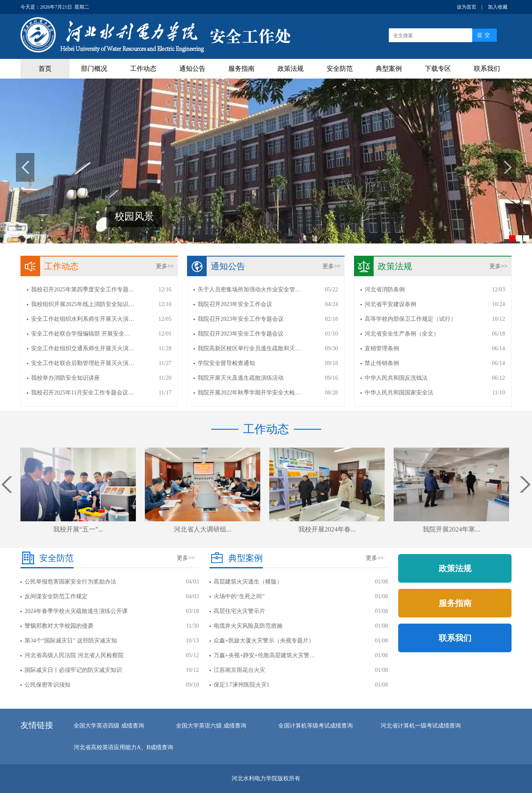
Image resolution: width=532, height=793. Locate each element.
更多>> (165, 266)
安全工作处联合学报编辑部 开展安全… (81, 334)
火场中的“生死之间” (239, 596)
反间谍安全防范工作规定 (56, 596)
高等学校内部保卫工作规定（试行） (410, 319)
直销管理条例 (382, 348)
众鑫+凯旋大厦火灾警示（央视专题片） (264, 641)
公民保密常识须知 (47, 685)
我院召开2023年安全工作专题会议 (241, 319)
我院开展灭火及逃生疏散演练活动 (241, 378)
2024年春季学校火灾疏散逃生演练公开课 (76, 611)
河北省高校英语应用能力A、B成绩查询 (123, 747)
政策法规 (291, 69)
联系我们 (487, 69)
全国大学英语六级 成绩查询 (211, 726)
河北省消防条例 (385, 289)
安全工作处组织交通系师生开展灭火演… (83, 348)
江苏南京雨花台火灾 (239, 670)
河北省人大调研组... (203, 529)
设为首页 (467, 7)
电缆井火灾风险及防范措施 (248, 626)
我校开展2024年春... (327, 529)
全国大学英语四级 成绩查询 (109, 726)
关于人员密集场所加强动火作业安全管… (249, 289)
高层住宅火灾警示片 (239, 611)
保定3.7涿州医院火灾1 (242, 685)
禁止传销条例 (382, 363)
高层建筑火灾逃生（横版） (248, 582)
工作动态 (143, 69)
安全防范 (340, 69)
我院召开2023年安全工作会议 (235, 304)
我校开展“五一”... (78, 529)
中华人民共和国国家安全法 (399, 393)
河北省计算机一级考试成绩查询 (421, 726)
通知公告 (192, 69)
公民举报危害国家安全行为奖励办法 (70, 582)
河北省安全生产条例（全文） (402, 334)
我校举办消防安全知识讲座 (65, 378)
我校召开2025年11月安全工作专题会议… (82, 393)
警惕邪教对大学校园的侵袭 (59, 626)
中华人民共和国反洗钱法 (396, 378)
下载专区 (438, 69)
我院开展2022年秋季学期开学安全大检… (249, 393)
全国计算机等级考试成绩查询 (316, 726)
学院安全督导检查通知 (226, 363)
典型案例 (389, 69)
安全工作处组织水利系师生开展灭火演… (83, 319)
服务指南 (241, 69)
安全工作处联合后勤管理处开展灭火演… (83, 363)
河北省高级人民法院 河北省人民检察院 (74, 655)
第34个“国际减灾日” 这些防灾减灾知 (71, 641)
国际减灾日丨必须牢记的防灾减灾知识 (73, 670)
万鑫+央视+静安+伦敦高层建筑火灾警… (264, 655)
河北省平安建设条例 (390, 304)
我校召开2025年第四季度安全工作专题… (83, 289)
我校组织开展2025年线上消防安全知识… (83, 304)
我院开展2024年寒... (451, 529)
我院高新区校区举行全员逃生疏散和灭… (249, 348)
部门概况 (94, 69)
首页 (45, 69)
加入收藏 (498, 7)
